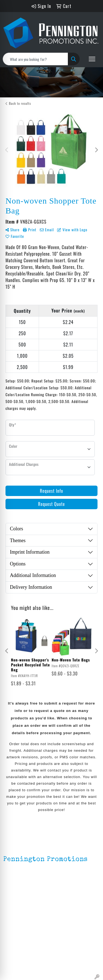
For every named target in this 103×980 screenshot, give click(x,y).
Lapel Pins (13, 945)
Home (9, 910)
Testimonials (16, 933)
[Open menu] (92, 59)
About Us (12, 918)
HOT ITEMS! (14, 961)
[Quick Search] (35, 59)
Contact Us (14, 926)
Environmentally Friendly (27, 953)
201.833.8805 (17, 889)
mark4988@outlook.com (27, 896)
